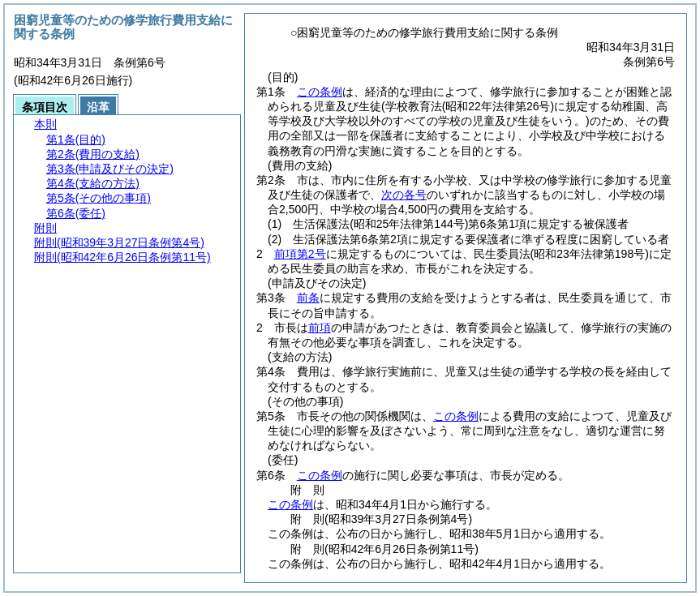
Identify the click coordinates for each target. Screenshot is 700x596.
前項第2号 (300, 254)
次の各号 (404, 195)
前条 (308, 298)
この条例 (320, 92)
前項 (320, 328)
